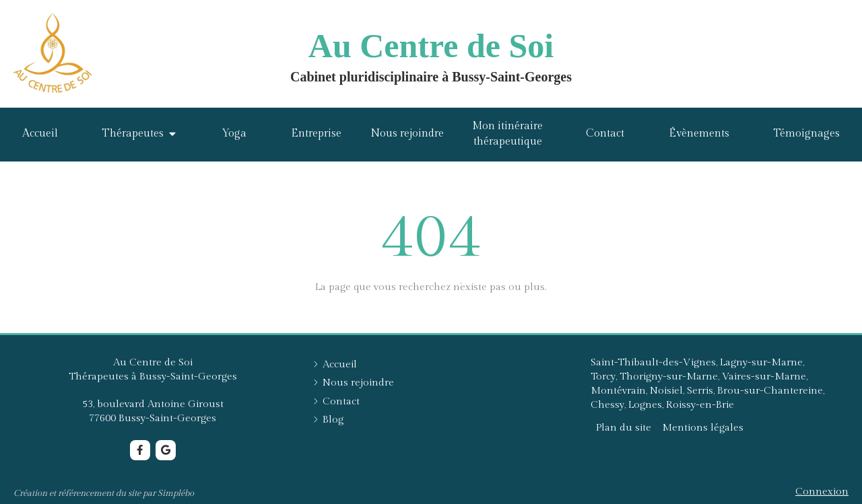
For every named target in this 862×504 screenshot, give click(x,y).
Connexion (822, 492)
